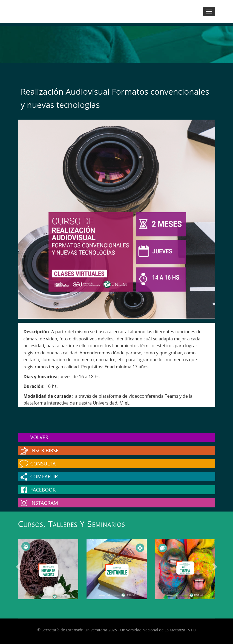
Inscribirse (45, 450)
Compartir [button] (44, 476)
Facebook (43, 490)
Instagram (44, 503)
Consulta (43, 464)
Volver (39, 437)
